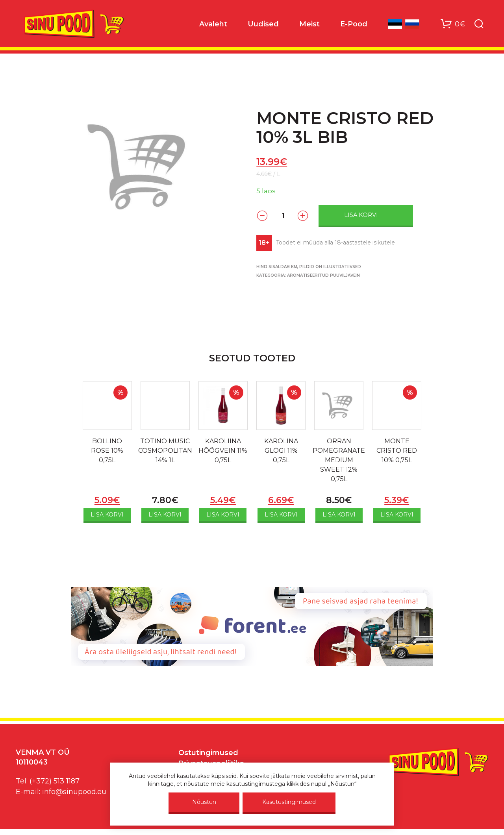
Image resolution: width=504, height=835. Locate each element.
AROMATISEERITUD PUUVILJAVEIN (323, 275)
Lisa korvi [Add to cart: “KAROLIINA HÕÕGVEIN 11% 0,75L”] (223, 515)
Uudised (263, 24)
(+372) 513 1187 (55, 781)
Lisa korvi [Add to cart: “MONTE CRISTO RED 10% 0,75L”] (397, 515)
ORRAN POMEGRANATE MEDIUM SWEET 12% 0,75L (339, 460)
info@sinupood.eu (74, 792)
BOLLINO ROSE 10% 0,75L (107, 451)
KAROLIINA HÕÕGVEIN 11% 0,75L (223, 451)
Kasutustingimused (289, 802)
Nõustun (204, 802)
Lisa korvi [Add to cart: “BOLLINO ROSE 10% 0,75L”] (107, 515)
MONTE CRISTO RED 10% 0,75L (397, 451)
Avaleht (213, 24)
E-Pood (354, 24)
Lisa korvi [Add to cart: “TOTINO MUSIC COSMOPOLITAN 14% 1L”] (165, 515)
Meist (309, 24)
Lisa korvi (361, 215)
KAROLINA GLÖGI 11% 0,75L (281, 451)
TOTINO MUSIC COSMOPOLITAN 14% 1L (165, 451)
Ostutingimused (208, 753)
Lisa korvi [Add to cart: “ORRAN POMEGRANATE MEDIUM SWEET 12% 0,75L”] (339, 515)
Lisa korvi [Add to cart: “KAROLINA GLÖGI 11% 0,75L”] (281, 515)
